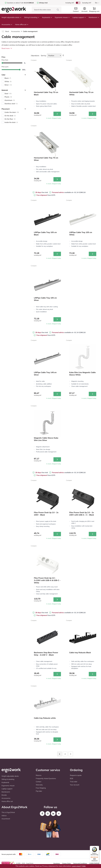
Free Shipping (41, 788)
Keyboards (47, 17)
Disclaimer (57, 863)
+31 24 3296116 (79, 192)
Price (3, 57)
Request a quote (76, 775)
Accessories (7, 24)
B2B (72, 778)
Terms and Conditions (80, 863)
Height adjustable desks (11, 17)
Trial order (74, 782)
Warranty (39, 785)
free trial (42, 192)
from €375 (46, 195)
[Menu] (98, 847)
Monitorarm (94, 17)
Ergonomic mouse (62, 17)
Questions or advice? (14, 3)
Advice (4, 816)
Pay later (39, 791)
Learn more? (76, 866)
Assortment (6, 819)
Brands (4, 795)
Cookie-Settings (94, 863)
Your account (75, 785)
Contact (39, 782)
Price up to (5, 67)
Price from (5, 60)
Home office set (22, 24)
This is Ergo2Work (8, 812)
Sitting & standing (32, 17)
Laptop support (79, 17)
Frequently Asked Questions (46, 778)
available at (63, 192)
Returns (39, 775)
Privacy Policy (67, 863)
